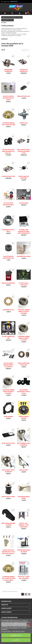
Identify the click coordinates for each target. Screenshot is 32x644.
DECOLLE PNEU (24, 470)
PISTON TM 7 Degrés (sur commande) (24, 578)
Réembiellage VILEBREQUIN (8, 70)
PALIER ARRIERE (8, 417)
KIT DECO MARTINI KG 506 (8, 337)
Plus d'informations (6, 631)
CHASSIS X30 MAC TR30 (8, 176)
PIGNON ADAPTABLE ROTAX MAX (24, 364)
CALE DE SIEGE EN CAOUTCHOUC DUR (8, 257)
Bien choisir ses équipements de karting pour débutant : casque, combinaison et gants (15, 32)
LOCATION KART (24, 203)
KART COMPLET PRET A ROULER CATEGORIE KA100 (24, 151)
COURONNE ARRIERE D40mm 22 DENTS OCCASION (24, 311)
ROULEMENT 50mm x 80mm (8, 231)
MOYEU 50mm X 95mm (8, 497)
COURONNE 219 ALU (8, 310)
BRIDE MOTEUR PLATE (24, 96)
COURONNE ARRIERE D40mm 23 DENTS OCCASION (24, 338)
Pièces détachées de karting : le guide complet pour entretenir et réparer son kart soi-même (14, 29)
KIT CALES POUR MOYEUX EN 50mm (8, 204)
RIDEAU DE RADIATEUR (8, 283)
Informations (6, 601)
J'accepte (16, 640)
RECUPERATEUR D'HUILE (24, 256)
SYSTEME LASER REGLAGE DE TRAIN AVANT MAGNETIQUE (24, 231)
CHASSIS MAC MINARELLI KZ (24, 70)
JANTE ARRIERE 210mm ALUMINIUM (24, 444)
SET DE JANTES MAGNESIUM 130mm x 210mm (24, 392)
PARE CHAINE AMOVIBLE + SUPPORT (8, 524)
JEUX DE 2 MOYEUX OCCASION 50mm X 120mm (8, 98)
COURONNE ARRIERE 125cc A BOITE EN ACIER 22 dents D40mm (8, 578)
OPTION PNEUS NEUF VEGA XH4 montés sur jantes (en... (8, 151)
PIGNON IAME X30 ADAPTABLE (24, 177)
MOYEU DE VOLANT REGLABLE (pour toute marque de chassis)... (8, 552)
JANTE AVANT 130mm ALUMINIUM (8, 471)
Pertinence (26, 50)
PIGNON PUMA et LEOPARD (24, 417)
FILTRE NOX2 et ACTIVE (8, 443)
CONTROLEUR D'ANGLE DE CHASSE (24, 551)
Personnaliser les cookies (18, 631)
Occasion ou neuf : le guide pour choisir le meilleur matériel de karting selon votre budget (14, 35)
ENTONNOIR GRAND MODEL (24, 497)
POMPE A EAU (24, 123)
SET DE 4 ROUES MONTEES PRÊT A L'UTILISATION (8, 365)
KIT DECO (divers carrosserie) (24, 284)
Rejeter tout (16, 635)
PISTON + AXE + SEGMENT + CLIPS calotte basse (24, 525)
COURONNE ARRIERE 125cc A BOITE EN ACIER (8, 124)
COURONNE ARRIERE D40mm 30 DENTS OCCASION (8, 392)
